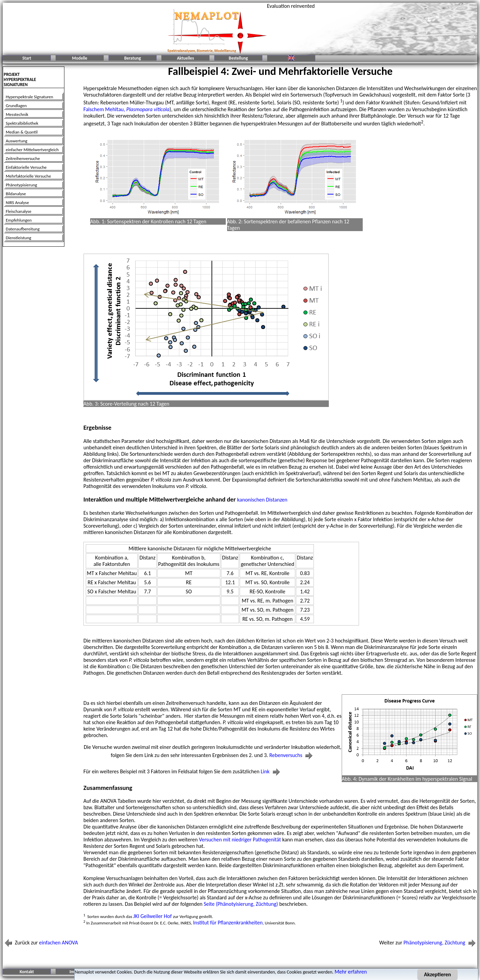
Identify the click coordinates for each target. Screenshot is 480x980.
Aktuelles (185, 58)
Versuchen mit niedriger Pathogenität (240, 840)
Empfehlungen (19, 220)
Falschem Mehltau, (126, 109)
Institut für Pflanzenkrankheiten (228, 923)
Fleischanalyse (18, 211)
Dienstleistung (18, 238)
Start (27, 58)
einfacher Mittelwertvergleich (32, 150)
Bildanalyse (16, 194)
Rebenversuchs (292, 755)
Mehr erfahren (351, 972)
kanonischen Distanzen (262, 500)
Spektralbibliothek (22, 123)
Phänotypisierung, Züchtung (440, 943)
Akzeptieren (438, 974)
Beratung (132, 58)
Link (271, 771)
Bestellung (238, 58)
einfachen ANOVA (58, 943)
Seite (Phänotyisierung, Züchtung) (241, 904)
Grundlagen (16, 106)
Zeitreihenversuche (23, 158)
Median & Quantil (22, 132)
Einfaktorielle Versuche (26, 167)
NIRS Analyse (17, 202)
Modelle (80, 58)
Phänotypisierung (21, 185)
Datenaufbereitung (23, 229)
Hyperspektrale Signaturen (29, 97)
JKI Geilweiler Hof (153, 916)
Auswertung (17, 141)
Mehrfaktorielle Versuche (28, 176)
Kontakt (27, 972)
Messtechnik (17, 114)
